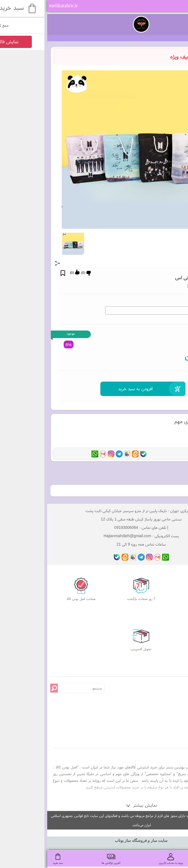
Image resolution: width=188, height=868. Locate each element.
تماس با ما (158, 729)
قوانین (158, 707)
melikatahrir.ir (16, 6)
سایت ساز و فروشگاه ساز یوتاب (94, 841)
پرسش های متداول (158, 699)
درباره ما (158, 721)
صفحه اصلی (158, 714)
